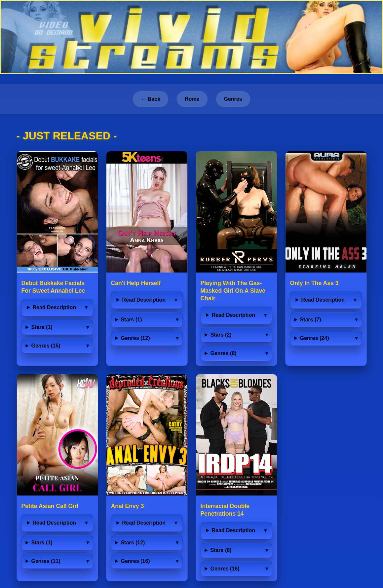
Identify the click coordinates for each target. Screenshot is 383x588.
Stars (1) (42, 327)
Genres (233, 99)
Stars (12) (133, 543)
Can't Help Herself (136, 283)
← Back (151, 99)
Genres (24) (314, 338)
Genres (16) (135, 561)
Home (192, 99)
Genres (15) (46, 346)
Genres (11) (46, 561)
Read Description (54, 307)
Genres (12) (135, 338)
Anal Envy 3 (128, 506)
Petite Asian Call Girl (50, 506)
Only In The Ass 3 (314, 283)
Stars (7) (310, 320)
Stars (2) (221, 335)
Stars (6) (221, 550)
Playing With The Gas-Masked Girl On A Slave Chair (233, 291)
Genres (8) (223, 353)
